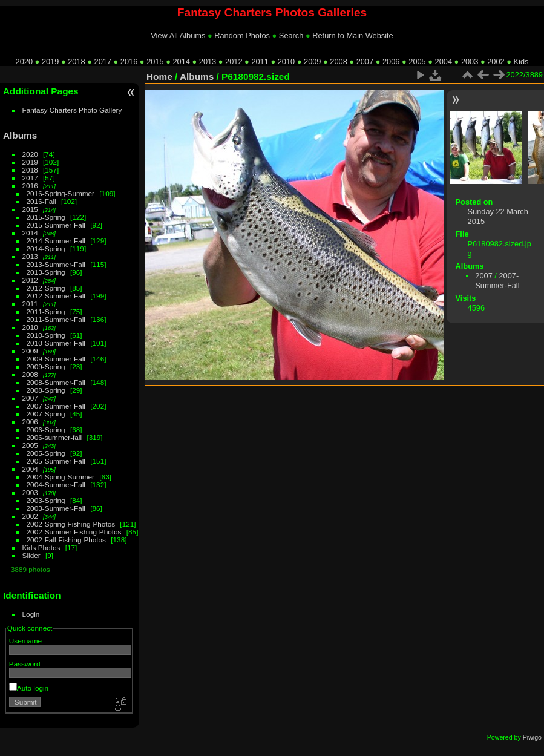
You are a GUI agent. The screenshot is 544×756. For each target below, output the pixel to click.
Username (25, 641)
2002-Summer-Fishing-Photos (74, 532)
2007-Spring (46, 414)
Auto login (29, 688)
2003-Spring (46, 500)
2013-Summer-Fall (56, 264)
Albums (20, 135)
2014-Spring (46, 248)
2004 (444, 61)
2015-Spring (46, 217)
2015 (155, 61)
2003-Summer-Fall (56, 508)
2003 (470, 61)
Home (159, 77)
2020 (24, 61)
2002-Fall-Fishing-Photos (66, 540)
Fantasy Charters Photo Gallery (72, 110)
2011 (260, 61)
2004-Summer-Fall (56, 485)
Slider (31, 555)
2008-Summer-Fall (56, 382)
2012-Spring (46, 288)
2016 (129, 61)
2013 (208, 61)
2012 (234, 61)
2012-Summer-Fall (56, 296)
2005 (417, 61)
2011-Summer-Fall (56, 319)
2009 (312, 61)
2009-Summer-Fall (56, 359)
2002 (496, 61)
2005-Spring (46, 453)
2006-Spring (46, 429)
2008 (338, 61)
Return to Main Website (352, 35)
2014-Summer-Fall (56, 241)
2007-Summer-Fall (56, 406)
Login (31, 614)
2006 (391, 61)
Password (25, 664)
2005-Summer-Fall (56, 461)
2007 (365, 61)
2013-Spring (46, 272)
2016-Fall (41, 201)
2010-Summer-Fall (56, 343)
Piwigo (532, 737)
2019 (50, 61)
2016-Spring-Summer (61, 193)
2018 (76, 61)
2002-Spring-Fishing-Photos (71, 524)
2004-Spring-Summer (61, 477)
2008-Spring (46, 390)
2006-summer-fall (54, 437)
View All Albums (178, 35)
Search (291, 35)
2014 (181, 61)
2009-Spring (46, 366)
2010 (286, 61)
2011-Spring (46, 311)
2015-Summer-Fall (56, 225)
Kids (521, 61)
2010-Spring (46, 335)
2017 (103, 61)
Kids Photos (41, 547)
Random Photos (242, 35)
